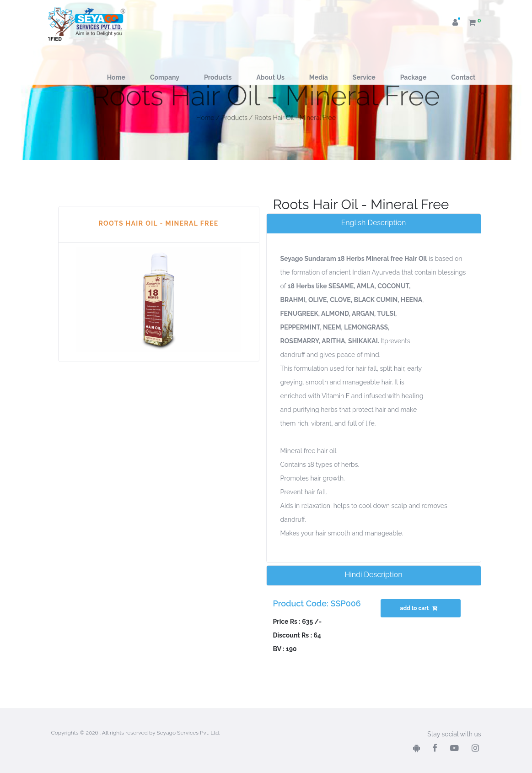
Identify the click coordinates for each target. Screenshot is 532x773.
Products (218, 77)
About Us (270, 77)
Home (116, 77)
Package (414, 77)
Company (165, 77)
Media (319, 77)
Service (364, 77)
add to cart (420, 608)
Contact (463, 77)
